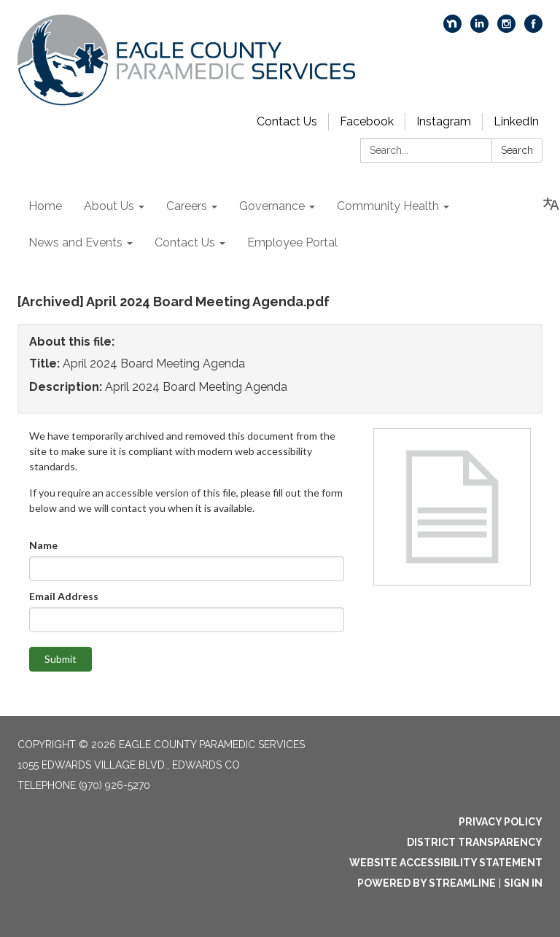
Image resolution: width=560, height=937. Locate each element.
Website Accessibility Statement (446, 863)
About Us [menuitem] (109, 206)
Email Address (64, 596)
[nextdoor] (452, 29)
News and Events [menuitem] (75, 242)
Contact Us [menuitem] (185, 242)
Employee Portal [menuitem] (292, 242)
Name (43, 545)
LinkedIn (516, 121)
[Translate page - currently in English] (551, 204)
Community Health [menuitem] (388, 206)
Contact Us (287, 121)
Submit (61, 659)
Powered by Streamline (427, 883)
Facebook (367, 121)
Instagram (444, 121)
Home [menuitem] (45, 206)
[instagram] (506, 29)
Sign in (523, 883)
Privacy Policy (501, 822)
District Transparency (475, 842)
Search (517, 150)
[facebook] (533, 29)
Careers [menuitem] (187, 206)
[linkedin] (479, 29)
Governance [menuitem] (272, 206)
